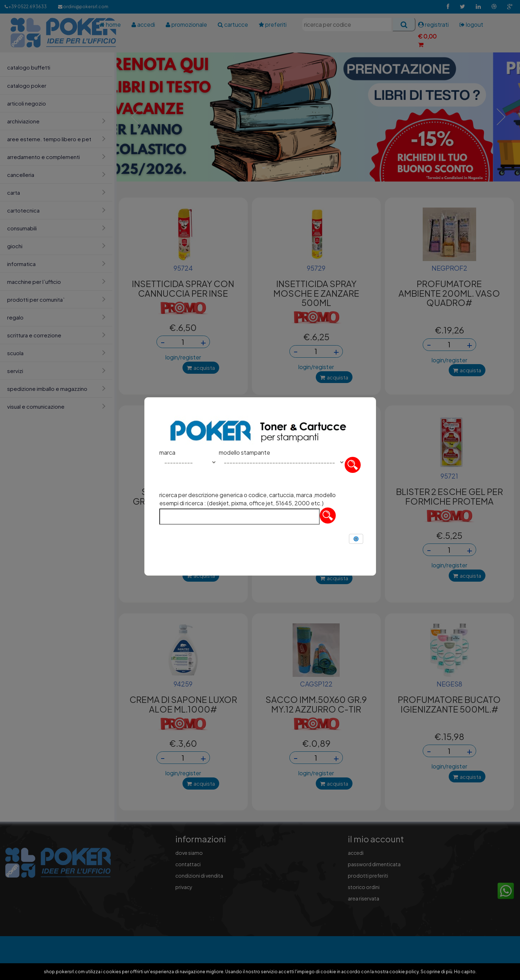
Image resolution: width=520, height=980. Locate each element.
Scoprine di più (436, 972)
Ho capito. (465, 972)
